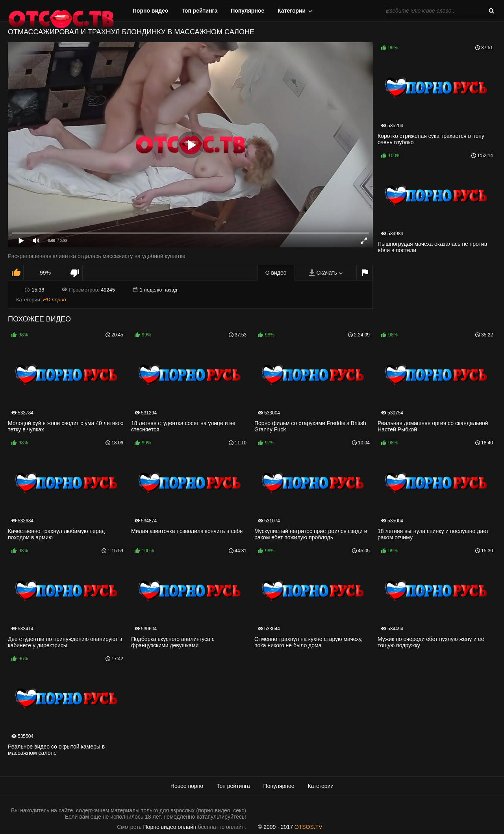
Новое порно (187, 786)
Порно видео (151, 11)
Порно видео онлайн (170, 827)
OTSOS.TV (309, 827)
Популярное (247, 11)
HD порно (54, 300)
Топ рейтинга (199, 11)
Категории (292, 11)
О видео (276, 273)
